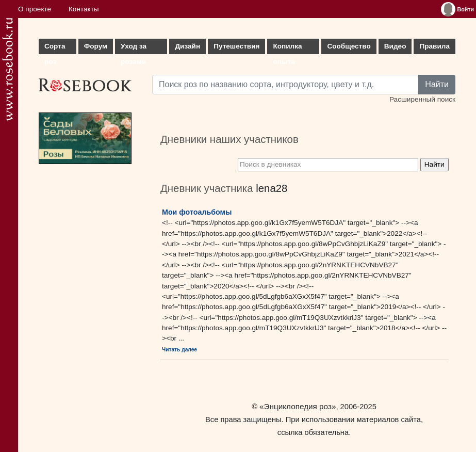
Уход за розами (134, 48)
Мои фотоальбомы (197, 212)
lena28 (272, 188)
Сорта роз (55, 48)
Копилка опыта (287, 48)
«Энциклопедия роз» (298, 406)
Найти (437, 84)
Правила (434, 46)
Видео (395, 46)
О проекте (35, 9)
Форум (96, 46)
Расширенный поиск (422, 99)
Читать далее (179, 350)
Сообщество (349, 46)
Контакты (84, 9)
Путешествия (236, 46)
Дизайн (187, 46)
